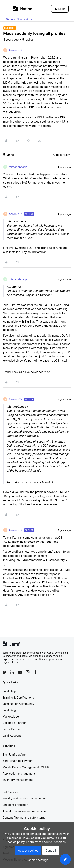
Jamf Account (12, 735)
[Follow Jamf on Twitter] (5, 672)
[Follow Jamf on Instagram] (28, 672)
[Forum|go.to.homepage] (23, 9)
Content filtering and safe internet (24, 817)
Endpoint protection (15, 805)
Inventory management (18, 780)
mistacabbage (18, 167)
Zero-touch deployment (18, 761)
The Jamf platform (15, 754)
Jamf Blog (9, 710)
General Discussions (19, 19)
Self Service (10, 792)
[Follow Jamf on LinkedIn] (12, 672)
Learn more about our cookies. (46, 842)
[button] (8, 9)
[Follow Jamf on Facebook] (35, 672)
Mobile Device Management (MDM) (26, 767)
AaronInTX (16, 50)
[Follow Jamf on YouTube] (20, 672)
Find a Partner (12, 729)
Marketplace (11, 716)
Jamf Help (9, 691)
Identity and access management (24, 798)
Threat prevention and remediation (25, 811)
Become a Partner (14, 723)
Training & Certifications (18, 697)
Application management (19, 773)
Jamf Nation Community (18, 704)
